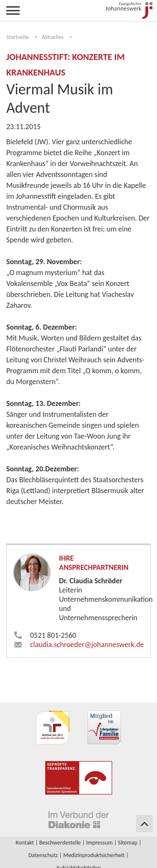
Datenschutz (43, 855)
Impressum (99, 843)
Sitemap (128, 843)
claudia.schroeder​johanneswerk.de (87, 645)
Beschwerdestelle (60, 843)
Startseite (18, 37)
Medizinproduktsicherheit (94, 855)
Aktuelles (53, 37)
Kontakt (25, 843)
